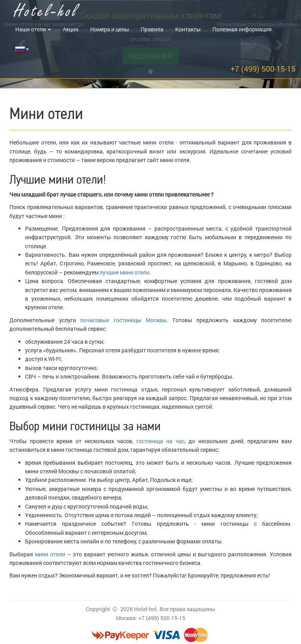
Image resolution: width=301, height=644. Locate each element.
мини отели (50, 554)
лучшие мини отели (124, 272)
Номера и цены (110, 29)
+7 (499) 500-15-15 (263, 69)
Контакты (188, 29)
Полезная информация (242, 29)
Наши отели (33, 29)
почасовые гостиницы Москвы (123, 320)
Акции (71, 29)
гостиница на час (160, 441)
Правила (152, 29)
